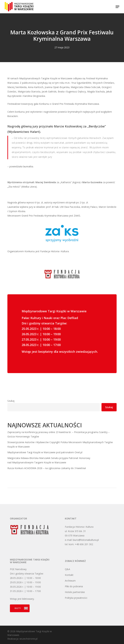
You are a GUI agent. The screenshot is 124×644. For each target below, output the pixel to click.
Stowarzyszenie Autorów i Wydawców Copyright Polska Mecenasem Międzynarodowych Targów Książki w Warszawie (60, 444)
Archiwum (70, 581)
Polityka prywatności (76, 598)
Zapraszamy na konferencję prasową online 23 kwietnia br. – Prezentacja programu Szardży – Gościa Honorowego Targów (58, 434)
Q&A (67, 569)
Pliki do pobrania (74, 586)
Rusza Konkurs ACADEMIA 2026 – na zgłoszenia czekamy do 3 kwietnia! (47, 468)
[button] (117, 7)
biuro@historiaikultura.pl (86, 540)
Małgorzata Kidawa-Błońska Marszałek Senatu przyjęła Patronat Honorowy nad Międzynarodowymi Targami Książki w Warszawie (49, 460)
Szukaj (11, 401)
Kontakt (69, 575)
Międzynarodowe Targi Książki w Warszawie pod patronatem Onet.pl (45, 452)
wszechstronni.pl (28, 639)
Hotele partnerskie (75, 592)
